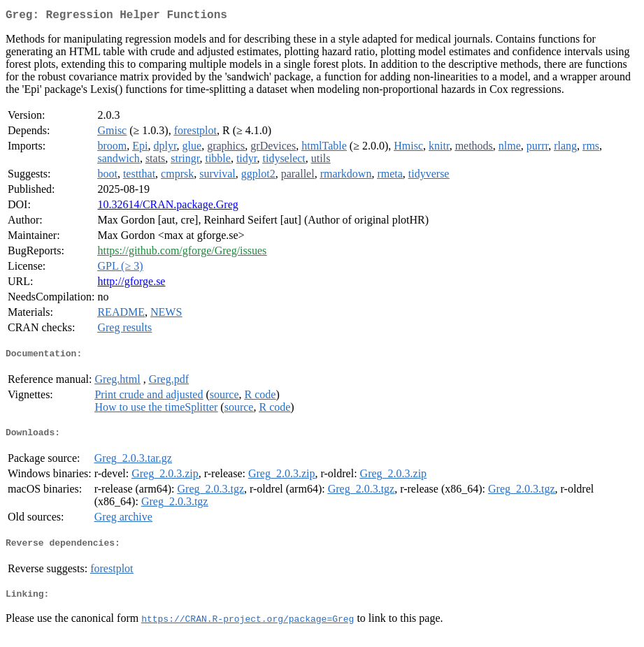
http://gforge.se (131, 284)
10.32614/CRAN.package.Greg (167, 207)
